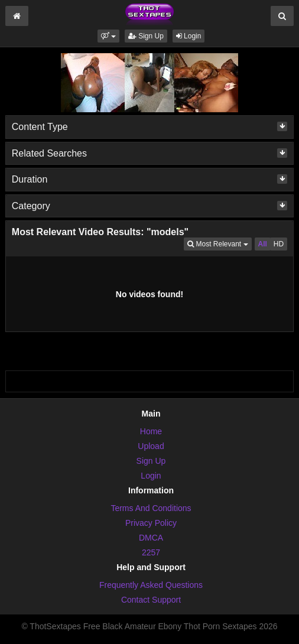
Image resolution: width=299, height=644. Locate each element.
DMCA (151, 538)
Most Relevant (219, 243)
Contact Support (151, 600)
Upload (151, 446)
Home (151, 431)
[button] (108, 36)
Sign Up (146, 36)
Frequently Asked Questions (151, 585)
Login (189, 36)
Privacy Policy (151, 523)
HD (279, 244)
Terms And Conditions (151, 508)
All (263, 244)
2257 (151, 552)
